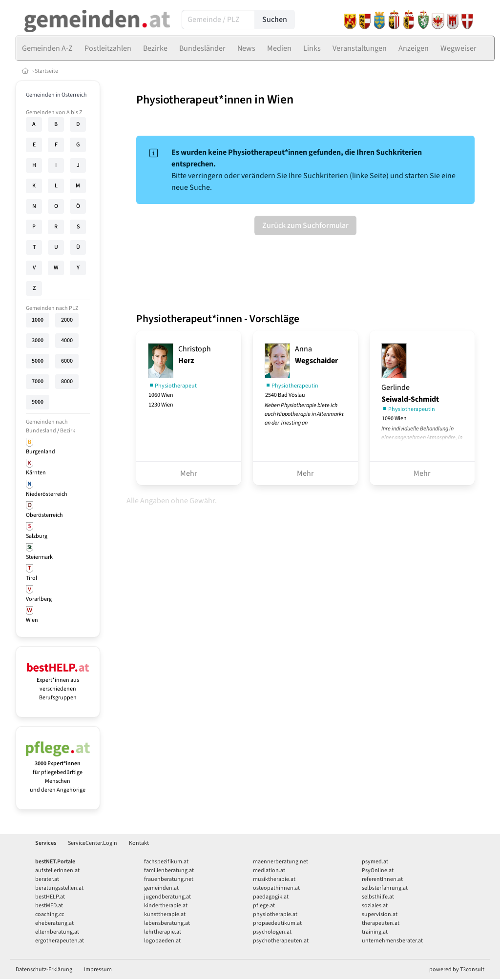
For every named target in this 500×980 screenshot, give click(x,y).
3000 (38, 340)
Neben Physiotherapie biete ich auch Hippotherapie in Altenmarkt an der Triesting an (304, 414)
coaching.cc (50, 914)
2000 (67, 320)
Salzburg (37, 536)
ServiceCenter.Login (93, 843)
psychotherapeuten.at (281, 941)
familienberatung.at (169, 870)
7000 (38, 381)
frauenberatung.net (169, 879)
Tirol (31, 578)
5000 (38, 361)
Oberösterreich (44, 515)
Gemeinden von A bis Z (54, 112)
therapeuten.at (381, 923)
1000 (38, 320)
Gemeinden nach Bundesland (47, 426)
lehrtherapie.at (163, 932)
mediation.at (269, 870)
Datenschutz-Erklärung (44, 970)
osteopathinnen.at (276, 888)
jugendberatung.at (167, 897)
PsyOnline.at (378, 870)
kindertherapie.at (166, 906)
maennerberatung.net (281, 862)
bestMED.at (49, 906)
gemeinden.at (161, 888)
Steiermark (39, 557)
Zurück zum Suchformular (305, 225)
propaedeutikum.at (277, 923)
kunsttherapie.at (165, 914)
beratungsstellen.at (59, 888)
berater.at (47, 879)
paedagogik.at (271, 897)
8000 (67, 381)
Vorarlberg (39, 599)
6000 (67, 361)
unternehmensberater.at (392, 941)
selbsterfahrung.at (385, 888)
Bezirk (68, 431)
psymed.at (375, 862)
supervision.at (380, 914)
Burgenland (41, 452)
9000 (38, 402)
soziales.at (375, 906)
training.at (375, 932)
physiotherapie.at (275, 914)
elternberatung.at (57, 932)
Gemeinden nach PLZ (52, 308)
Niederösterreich (47, 494)
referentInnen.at (382, 879)
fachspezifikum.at (166, 862)
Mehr (189, 473)
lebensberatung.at (167, 923)
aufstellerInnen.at (57, 870)
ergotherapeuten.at (60, 941)
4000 (67, 340)
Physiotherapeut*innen (194, 100)
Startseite (46, 71)
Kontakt (139, 843)
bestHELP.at (50, 897)
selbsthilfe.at (378, 897)
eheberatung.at (54, 923)
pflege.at (264, 906)
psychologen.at (272, 932)
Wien (32, 620)
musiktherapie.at (274, 879)
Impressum (98, 970)
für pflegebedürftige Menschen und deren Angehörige (58, 772)
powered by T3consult (457, 970)
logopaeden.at (162, 941)
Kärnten (36, 473)
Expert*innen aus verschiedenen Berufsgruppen (58, 684)
